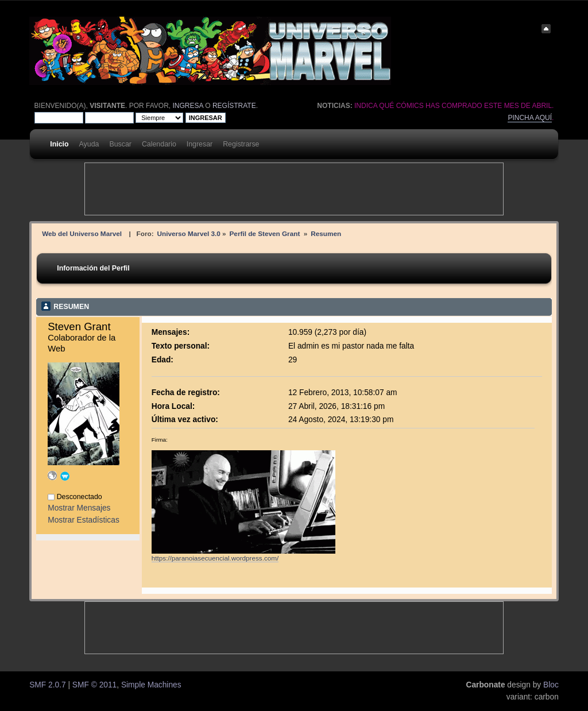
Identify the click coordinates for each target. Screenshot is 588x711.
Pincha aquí (530, 118)
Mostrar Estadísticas (84, 520)
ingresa (188, 106)
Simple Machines (151, 685)
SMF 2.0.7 (47, 685)
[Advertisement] (294, 189)
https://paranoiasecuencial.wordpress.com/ (215, 558)
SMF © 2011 (94, 685)
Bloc (551, 685)
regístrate (234, 106)
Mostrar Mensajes (79, 508)
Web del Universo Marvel (82, 233)
